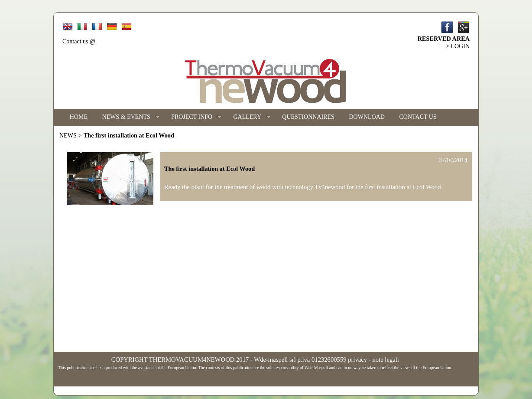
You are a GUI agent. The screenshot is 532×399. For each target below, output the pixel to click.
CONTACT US (418, 117)
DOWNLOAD (367, 117)
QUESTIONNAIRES (308, 117)
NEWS (68, 136)
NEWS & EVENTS (127, 117)
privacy (357, 360)
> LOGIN (458, 46)
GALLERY (248, 117)
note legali (385, 360)
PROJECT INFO (193, 117)
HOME (79, 117)
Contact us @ (79, 41)
